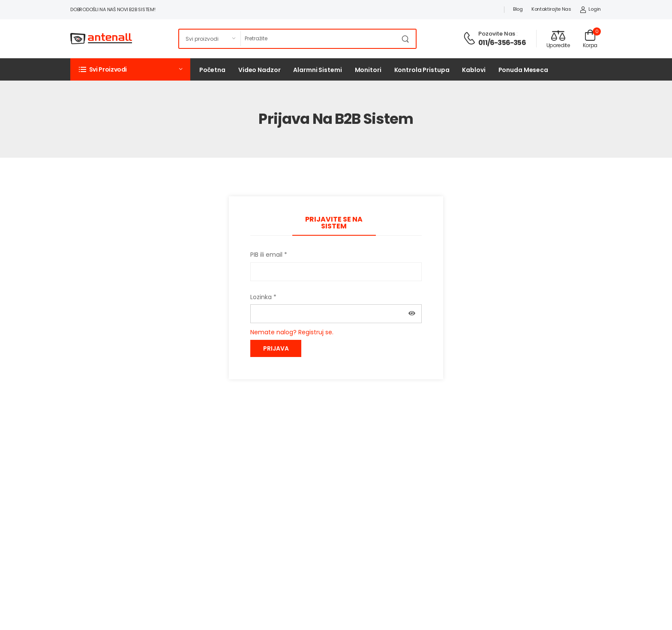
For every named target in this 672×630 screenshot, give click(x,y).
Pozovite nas (497, 34)
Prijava (276, 348)
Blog (518, 9)
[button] (130, 69)
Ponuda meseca (523, 70)
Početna (212, 70)
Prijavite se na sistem (334, 223)
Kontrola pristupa (422, 70)
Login (590, 9)
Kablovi (474, 70)
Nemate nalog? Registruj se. (292, 332)
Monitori (368, 70)
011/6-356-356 (502, 43)
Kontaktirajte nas (551, 9)
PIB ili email (269, 255)
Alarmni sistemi (317, 70)
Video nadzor (259, 70)
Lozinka (263, 297)
